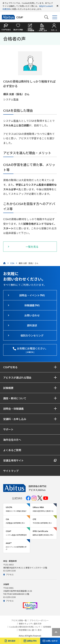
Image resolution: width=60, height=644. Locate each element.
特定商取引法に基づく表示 (30, 630)
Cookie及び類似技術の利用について (25, 627)
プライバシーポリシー (39, 620)
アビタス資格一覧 (19, 620)
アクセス (8, 574)
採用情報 (47, 627)
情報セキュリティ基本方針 (30, 624)
